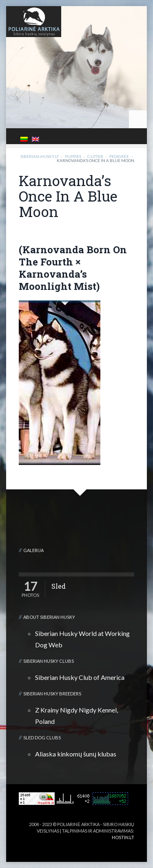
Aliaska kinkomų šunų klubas (76, 754)
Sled (59, 586)
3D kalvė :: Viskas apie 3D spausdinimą (76, 844)
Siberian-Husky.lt (40, 156)
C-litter (95, 156)
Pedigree (119, 156)
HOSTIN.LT (123, 837)
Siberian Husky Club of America (80, 677)
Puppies (73, 156)
